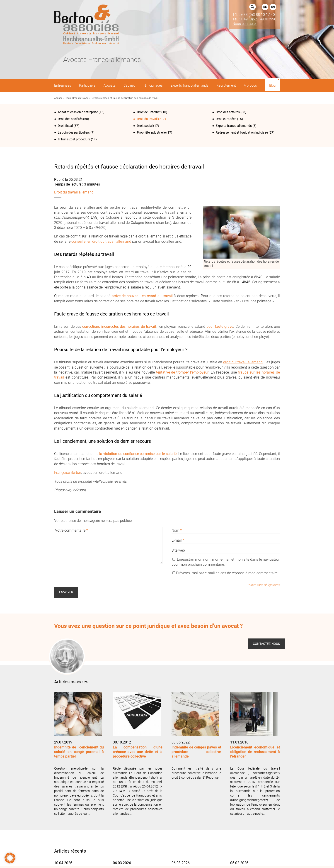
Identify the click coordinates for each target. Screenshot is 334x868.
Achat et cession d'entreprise (78, 112)
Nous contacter (245, 24)
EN (273, 7)
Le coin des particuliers (74, 132)
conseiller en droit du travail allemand (101, 241)
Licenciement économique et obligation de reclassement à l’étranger (255, 752)
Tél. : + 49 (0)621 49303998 (254, 19)
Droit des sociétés (70, 119)
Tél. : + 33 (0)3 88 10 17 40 (254, 15)
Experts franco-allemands (234, 126)
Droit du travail (80, 98)
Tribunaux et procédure (74, 139)
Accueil (58, 98)
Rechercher (253, 7)
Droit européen (226, 119)
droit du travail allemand (243, 362)
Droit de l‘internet (149, 112)
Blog (67, 98)
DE (265, 7)
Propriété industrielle (151, 132)
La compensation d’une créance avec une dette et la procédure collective (138, 752)
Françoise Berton (68, 473)
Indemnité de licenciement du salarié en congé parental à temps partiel (79, 752)
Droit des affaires (228, 112)
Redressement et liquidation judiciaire (242, 132)
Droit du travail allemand (74, 192)
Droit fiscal (65, 126)
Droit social (145, 126)
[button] (10, 858)
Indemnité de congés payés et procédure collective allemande (196, 752)
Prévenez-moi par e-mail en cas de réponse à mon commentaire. (225, 573)
